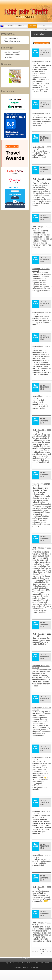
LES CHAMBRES (11, 38)
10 (44, 951)
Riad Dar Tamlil (15, 195)
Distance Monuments (12, 55)
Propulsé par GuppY (13, 962)
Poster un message (42, 43)
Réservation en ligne (12, 41)
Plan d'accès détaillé (12, 52)
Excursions (8, 57)
